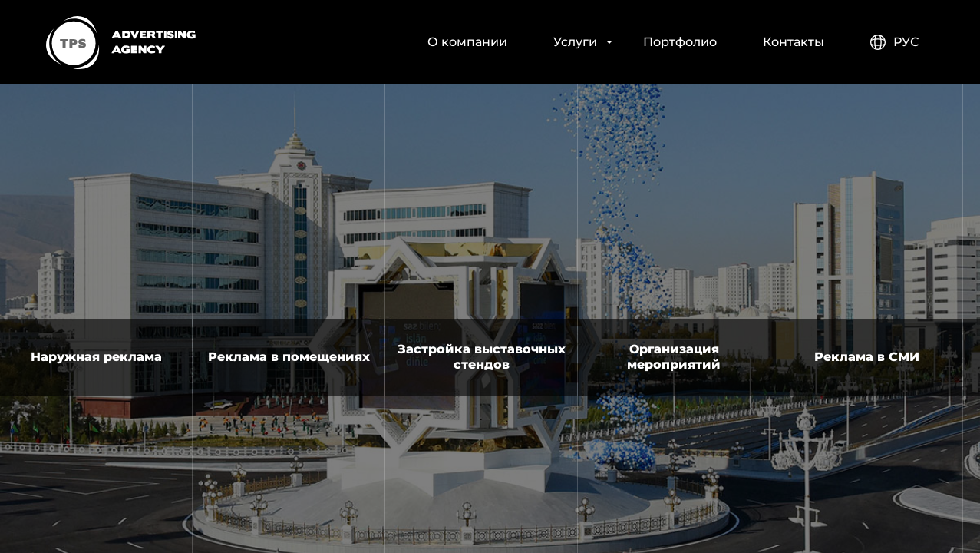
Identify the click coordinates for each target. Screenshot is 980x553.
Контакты (794, 42)
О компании (467, 42)
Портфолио (680, 42)
